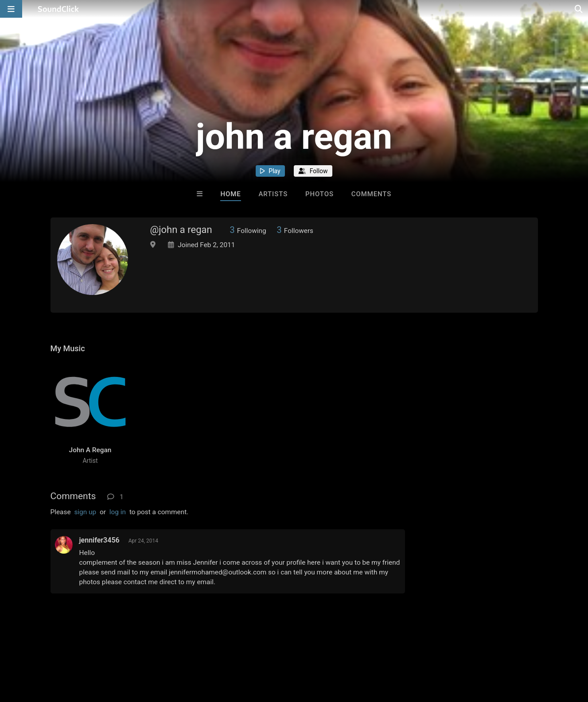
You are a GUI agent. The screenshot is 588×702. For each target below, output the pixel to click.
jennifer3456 (99, 540)
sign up (85, 512)
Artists (273, 194)
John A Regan (90, 450)
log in (118, 512)
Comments (372, 194)
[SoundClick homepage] (58, 9)
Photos (319, 194)
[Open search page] (579, 9)
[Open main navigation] (11, 9)
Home (230, 194)
